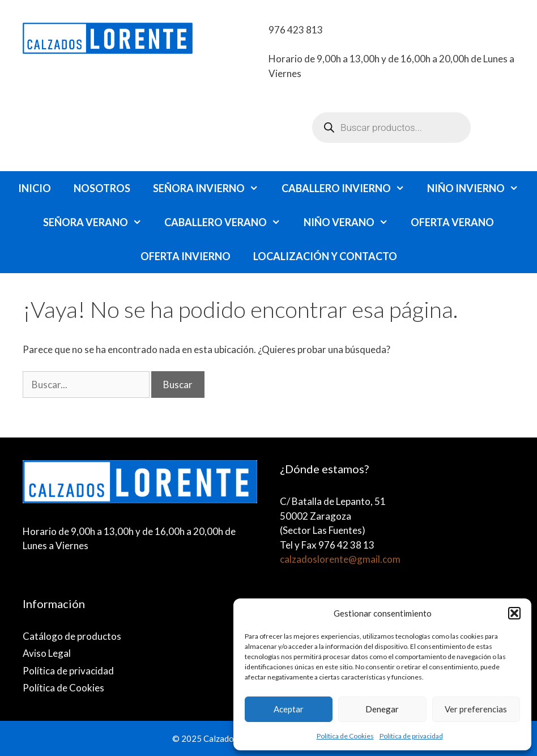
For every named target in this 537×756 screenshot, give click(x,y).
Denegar (382, 709)
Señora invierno (211, 188)
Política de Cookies (345, 736)
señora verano (98, 222)
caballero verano (228, 222)
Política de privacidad (411, 736)
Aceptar (289, 709)
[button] (514, 613)
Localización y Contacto (325, 256)
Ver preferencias (476, 709)
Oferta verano (452, 222)
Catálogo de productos (72, 636)
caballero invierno (349, 188)
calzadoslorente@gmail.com (340, 559)
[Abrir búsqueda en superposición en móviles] (391, 128)
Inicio (35, 188)
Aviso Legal (47, 653)
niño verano (351, 222)
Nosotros (102, 188)
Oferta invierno (186, 256)
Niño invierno (478, 188)
